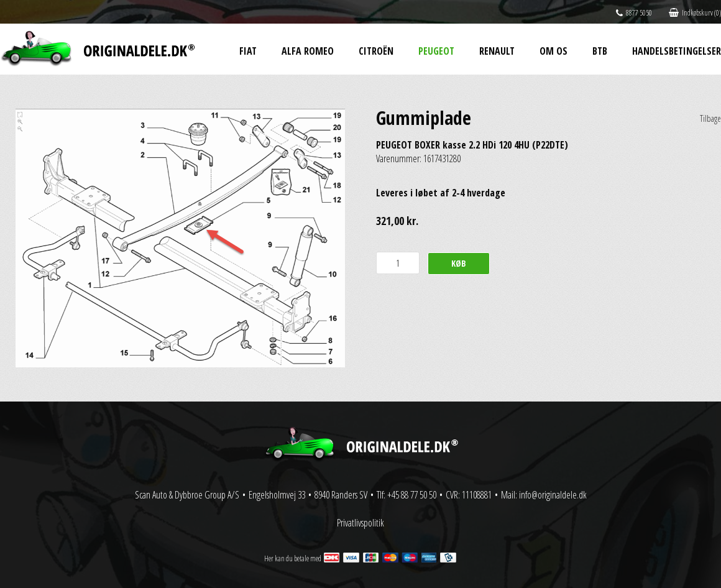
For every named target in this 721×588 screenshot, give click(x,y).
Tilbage (710, 118)
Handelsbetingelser (677, 51)
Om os (553, 51)
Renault (497, 51)
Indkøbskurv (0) (695, 13)
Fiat (248, 51)
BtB (600, 51)
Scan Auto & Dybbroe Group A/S (187, 495)
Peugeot (436, 51)
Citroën (376, 51)
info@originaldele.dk (553, 495)
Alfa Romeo (308, 51)
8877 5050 (634, 13)
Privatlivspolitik (360, 523)
